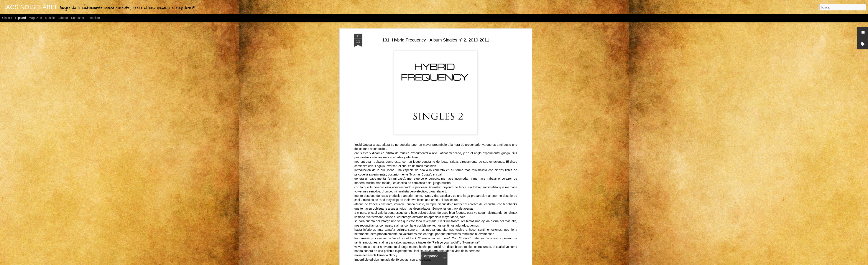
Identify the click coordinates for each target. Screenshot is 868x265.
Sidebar (63, 18)
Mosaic (50, 18)
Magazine (35, 18)
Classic (7, 18)
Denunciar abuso (482, 263)
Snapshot (78, 18)
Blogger (468, 263)
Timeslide (93, 18)
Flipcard (20, 18)
